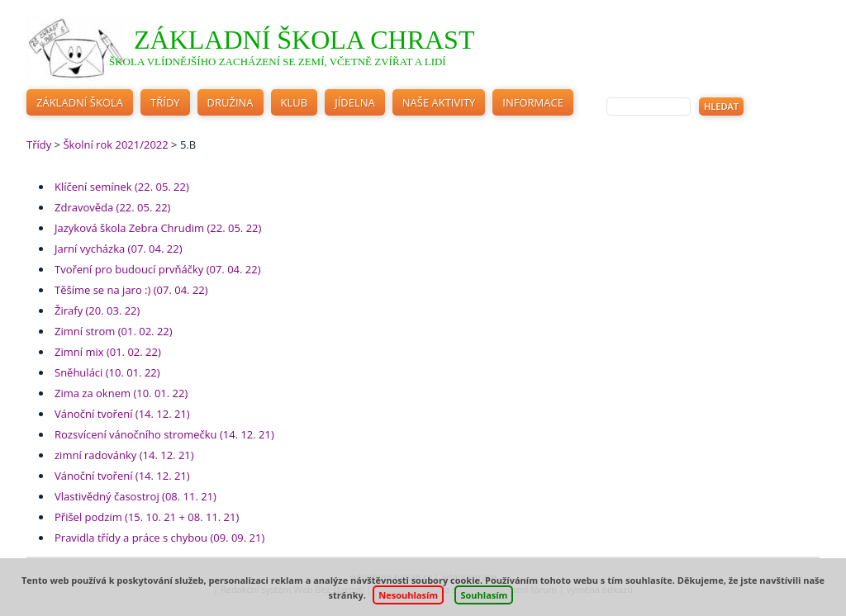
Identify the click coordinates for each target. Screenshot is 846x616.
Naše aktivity (439, 102)
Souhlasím (484, 595)
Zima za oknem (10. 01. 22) (121, 393)
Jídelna (355, 102)
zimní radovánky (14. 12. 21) (124, 455)
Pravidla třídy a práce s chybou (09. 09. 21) (159, 538)
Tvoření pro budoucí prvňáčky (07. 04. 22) (158, 269)
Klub (295, 102)
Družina (231, 102)
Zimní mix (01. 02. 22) (108, 352)
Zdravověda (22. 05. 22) (112, 207)
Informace (533, 102)
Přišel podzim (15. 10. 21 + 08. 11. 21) (147, 517)
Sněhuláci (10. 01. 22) (107, 372)
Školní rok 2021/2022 (115, 145)
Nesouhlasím (408, 595)
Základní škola (80, 102)
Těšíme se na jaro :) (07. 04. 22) (131, 290)
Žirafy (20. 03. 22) (97, 310)
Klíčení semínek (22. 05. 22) (122, 187)
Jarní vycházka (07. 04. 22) (118, 249)
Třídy (165, 102)
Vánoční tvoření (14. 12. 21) (122, 414)
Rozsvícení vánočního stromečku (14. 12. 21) (164, 434)
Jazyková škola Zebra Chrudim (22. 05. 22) (158, 228)
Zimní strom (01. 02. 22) (114, 331)
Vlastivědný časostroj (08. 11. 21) (135, 496)
